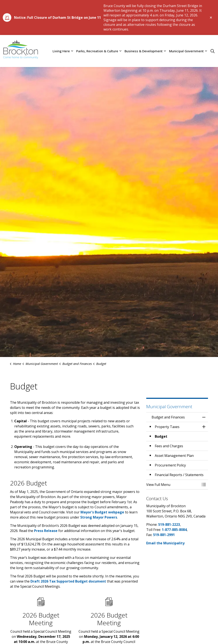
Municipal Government (186, 51)
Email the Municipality (165, 543)
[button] (173, 485)
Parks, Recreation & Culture (97, 51)
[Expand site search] (212, 51)
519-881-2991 (164, 535)
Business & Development (144, 51)
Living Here (61, 51)
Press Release (46, 531)
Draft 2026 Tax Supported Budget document (68, 581)
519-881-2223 (169, 525)
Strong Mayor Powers (99, 517)
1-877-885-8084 (174, 530)
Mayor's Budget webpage (102, 512)
